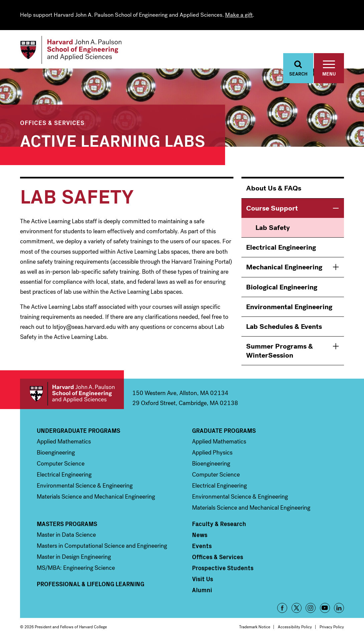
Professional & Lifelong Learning (90, 584)
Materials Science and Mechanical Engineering (96, 497)
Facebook (282, 608)
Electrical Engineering (281, 248)
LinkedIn (339, 608)
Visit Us (203, 579)
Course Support (272, 208)
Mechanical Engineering (284, 267)
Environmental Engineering (289, 307)
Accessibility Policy (295, 627)
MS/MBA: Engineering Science (76, 568)
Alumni (202, 590)
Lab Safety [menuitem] (273, 228)
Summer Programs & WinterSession (280, 351)
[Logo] (71, 50)
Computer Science (61, 464)
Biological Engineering (282, 287)
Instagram (311, 608)
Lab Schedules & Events (284, 327)
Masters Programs (67, 524)
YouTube (325, 608)
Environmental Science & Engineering (85, 486)
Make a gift (239, 15)
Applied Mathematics (64, 442)
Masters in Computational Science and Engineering (102, 546)
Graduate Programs (224, 431)
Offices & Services (52, 123)
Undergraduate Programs (78, 431)
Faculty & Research (219, 524)
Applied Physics (212, 453)
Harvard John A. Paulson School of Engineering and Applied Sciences (72, 394)
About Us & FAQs (274, 188)
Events (202, 546)
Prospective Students (223, 568)
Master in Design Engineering (74, 557)
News (200, 535)
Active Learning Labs (113, 140)
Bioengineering (56, 453)
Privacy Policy (332, 627)
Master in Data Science (66, 535)
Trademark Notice (255, 627)
